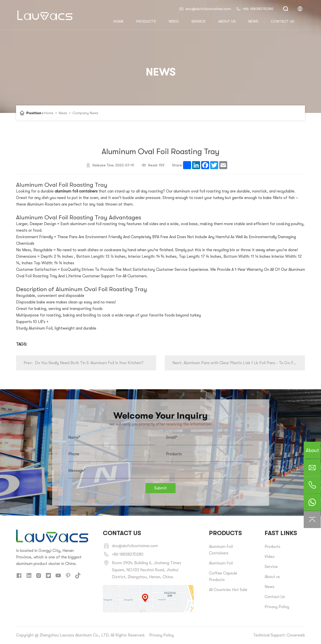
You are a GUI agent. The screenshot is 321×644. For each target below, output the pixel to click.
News (253, 21)
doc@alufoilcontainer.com (205, 9)
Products (146, 21)
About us (227, 21)
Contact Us (275, 597)
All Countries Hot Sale (228, 590)
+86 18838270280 (255, 9)
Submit (160, 488)
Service (198, 21)
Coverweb (296, 635)
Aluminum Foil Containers (221, 550)
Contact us (283, 21)
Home (49, 113)
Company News (85, 113)
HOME (118, 21)
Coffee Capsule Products (223, 576)
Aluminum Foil (221, 563)
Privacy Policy (277, 607)
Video (174, 21)
